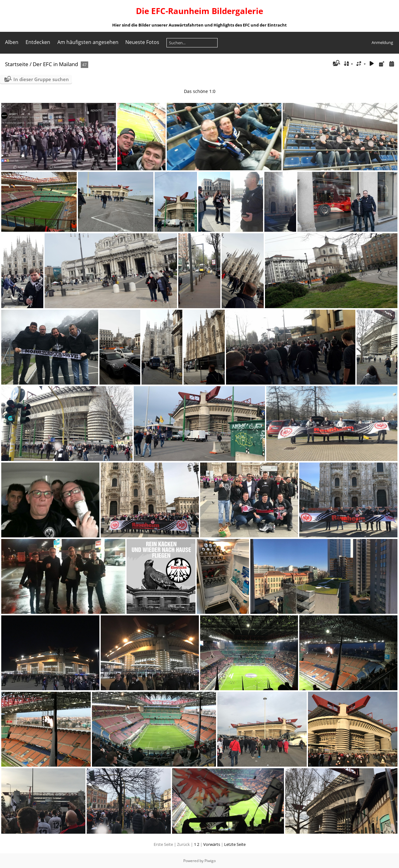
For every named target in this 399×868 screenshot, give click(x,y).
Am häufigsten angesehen (88, 42)
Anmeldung (382, 42)
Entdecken (38, 42)
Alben (12, 42)
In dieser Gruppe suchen (41, 79)
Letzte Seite (235, 844)
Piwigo (210, 861)
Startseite (17, 64)
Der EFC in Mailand (55, 64)
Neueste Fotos (142, 42)
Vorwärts (212, 844)
